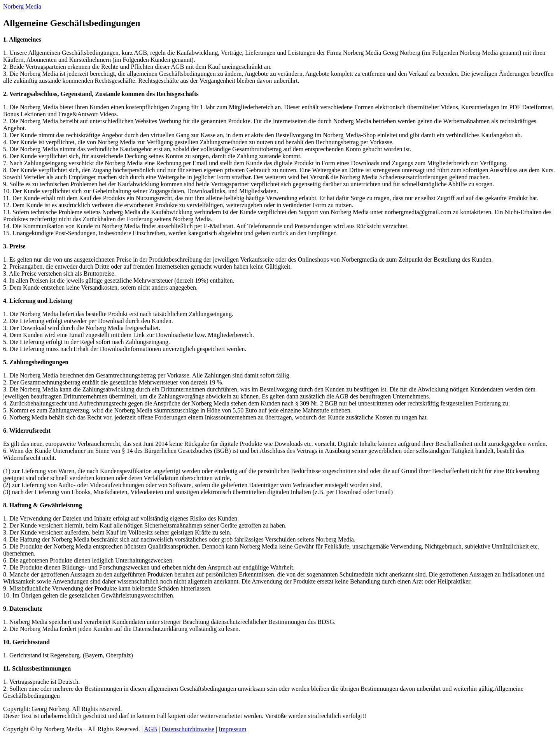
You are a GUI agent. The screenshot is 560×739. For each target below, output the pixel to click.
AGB (150, 729)
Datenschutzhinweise (188, 729)
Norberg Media (22, 6)
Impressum (232, 729)
